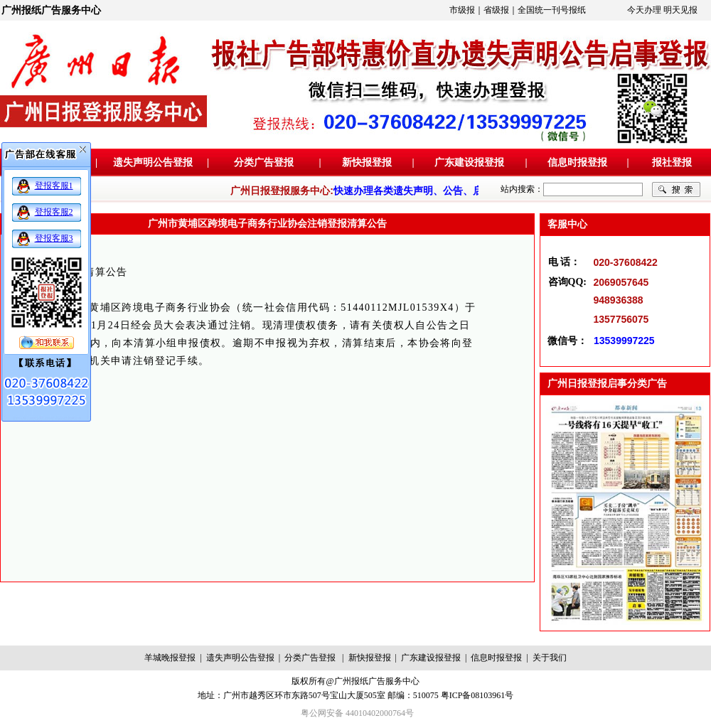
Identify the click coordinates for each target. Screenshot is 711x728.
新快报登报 (367, 162)
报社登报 (672, 162)
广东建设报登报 (469, 162)
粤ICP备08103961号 (477, 695)
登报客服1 (54, 186)
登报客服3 (54, 238)
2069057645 (621, 282)
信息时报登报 (577, 162)
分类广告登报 (264, 162)
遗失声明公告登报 (153, 162)
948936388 (619, 300)
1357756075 (621, 319)
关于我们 (550, 658)
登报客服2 (54, 212)
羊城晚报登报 (170, 658)
